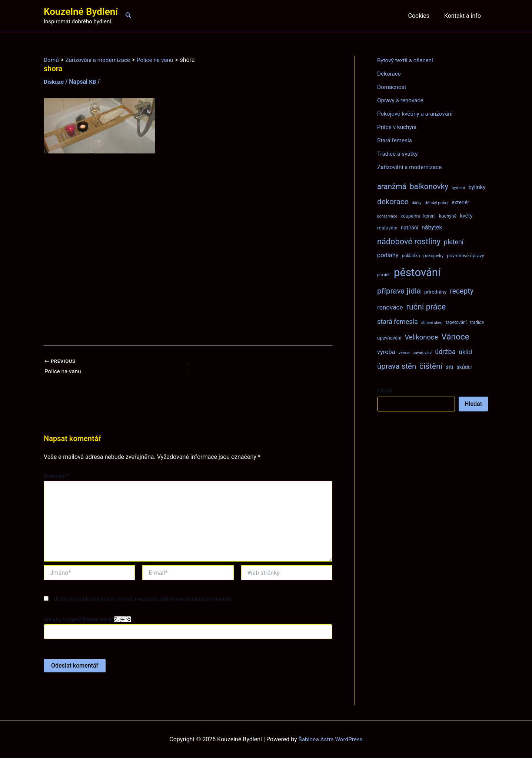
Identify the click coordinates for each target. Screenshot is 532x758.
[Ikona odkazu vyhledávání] (129, 16)
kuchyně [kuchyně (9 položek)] (448, 216)
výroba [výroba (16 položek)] (386, 352)
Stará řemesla (395, 140)
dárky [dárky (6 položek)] (416, 203)
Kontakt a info (464, 16)
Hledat (385, 391)
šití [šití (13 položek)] (449, 367)
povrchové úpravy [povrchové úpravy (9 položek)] (465, 256)
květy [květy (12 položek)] (466, 216)
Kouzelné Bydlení (81, 11)
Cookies (423, 16)
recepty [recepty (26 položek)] (462, 291)
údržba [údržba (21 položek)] (445, 352)
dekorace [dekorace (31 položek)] (393, 202)
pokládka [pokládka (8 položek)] (411, 256)
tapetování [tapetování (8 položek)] (456, 322)
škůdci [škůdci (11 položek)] (464, 367)
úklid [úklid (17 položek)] (465, 352)
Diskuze (54, 82)
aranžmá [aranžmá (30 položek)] (392, 186)
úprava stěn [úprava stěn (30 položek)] (397, 366)
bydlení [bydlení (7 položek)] (458, 188)
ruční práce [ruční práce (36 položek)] (426, 307)
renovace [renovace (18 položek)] (390, 307)
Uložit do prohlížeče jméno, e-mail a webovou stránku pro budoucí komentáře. (144, 600)
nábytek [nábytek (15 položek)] (432, 227)
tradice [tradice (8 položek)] (477, 322)
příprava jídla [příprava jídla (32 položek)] (399, 291)
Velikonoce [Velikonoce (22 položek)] (421, 337)
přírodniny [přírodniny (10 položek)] (435, 292)
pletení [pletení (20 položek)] (454, 242)
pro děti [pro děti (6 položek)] (384, 275)
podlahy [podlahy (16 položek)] (388, 255)
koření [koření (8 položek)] (430, 216)
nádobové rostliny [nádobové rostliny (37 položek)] (409, 241)
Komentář (57, 477)
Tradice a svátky (398, 154)
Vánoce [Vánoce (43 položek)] (455, 337)
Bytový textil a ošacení (406, 60)
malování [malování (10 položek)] (387, 228)
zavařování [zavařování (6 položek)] (422, 353)
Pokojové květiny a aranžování (417, 114)
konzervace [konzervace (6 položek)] (387, 216)
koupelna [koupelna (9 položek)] (410, 216)
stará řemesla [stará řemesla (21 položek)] (398, 322)
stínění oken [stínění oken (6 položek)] (432, 323)
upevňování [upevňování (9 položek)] (389, 338)
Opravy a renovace (401, 100)
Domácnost (392, 87)
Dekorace (390, 74)
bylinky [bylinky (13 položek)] (477, 187)
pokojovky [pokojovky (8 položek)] (433, 256)
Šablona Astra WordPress (331, 739)
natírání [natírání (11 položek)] (410, 228)
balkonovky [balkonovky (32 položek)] (429, 186)
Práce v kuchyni (398, 127)
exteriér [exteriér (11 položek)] (460, 202)
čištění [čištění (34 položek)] (431, 366)
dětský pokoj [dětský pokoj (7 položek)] (436, 203)
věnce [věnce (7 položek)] (404, 352)
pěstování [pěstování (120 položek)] (417, 272)
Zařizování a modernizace (411, 167)
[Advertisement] (188, 250)
